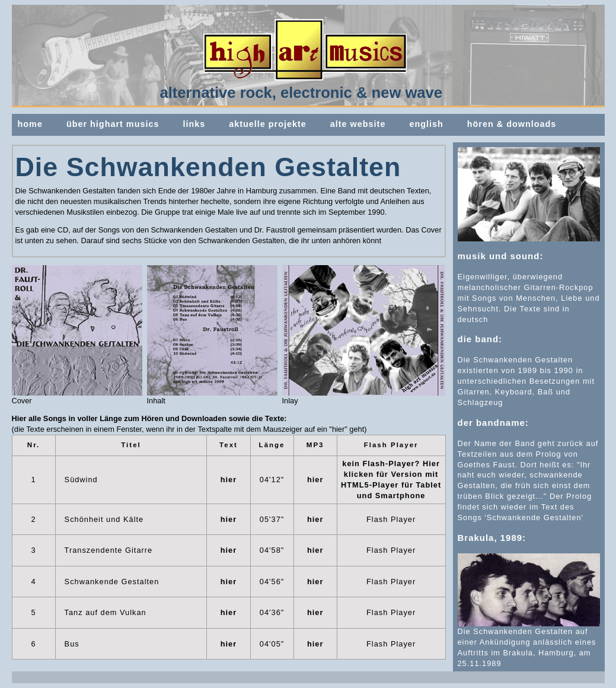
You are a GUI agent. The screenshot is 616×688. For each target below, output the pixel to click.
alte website (358, 124)
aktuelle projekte (268, 124)
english (426, 124)
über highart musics (113, 124)
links (194, 124)
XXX (34, 677)
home (30, 124)
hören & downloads (512, 124)
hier (229, 480)
